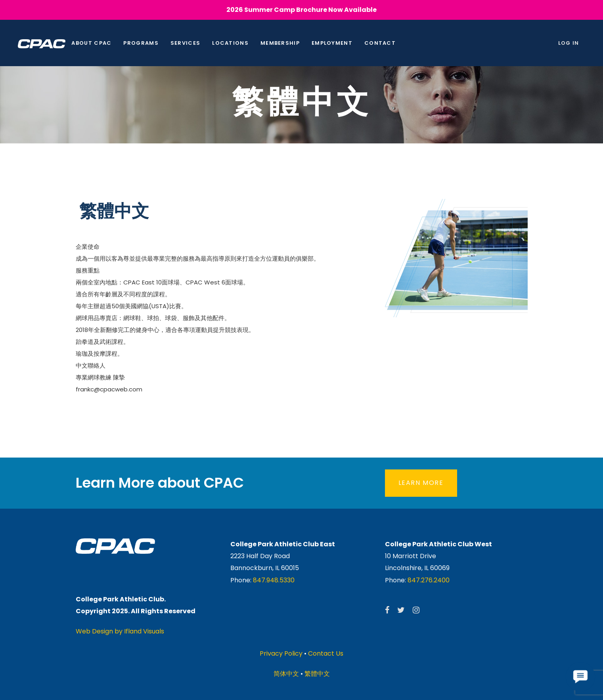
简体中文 (286, 674)
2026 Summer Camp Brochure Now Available (301, 10)
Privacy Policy (281, 653)
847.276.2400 (429, 580)
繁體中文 (317, 674)
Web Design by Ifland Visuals (120, 631)
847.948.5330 (274, 580)
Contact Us (326, 653)
